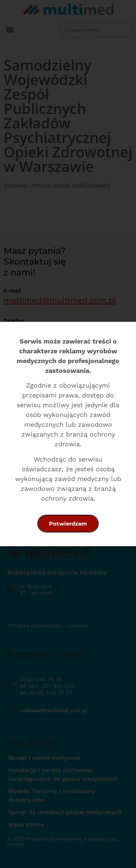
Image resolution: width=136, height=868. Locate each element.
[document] (68, 434)
